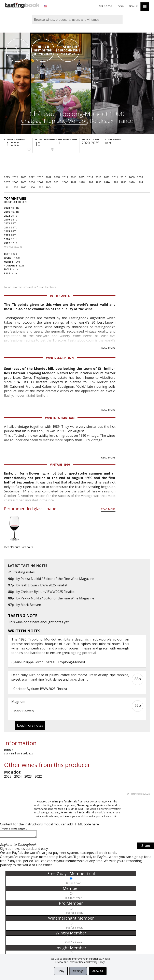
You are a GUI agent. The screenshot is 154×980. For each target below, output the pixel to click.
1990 (107, 182)
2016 (73, 177)
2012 (107, 177)
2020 (40, 177)
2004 (32, 182)
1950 (32, 187)
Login (120, 6)
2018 (57, 177)
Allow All (98, 971)
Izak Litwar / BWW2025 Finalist (44, 585)
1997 (90, 182)
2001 (57, 182)
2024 (15, 177)
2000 (65, 182)
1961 (7, 187)
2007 (7, 182)
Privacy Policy (97, 962)
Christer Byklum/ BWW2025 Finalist (48, 592)
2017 (65, 177)
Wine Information (60, 418)
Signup (133, 6)
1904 (48, 187)
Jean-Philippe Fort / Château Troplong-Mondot (49, 662)
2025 (7, 177)
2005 (24, 182)
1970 (132, 182)
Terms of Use (76, 962)
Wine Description (60, 358)
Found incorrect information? (30, 287)
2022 (32, 177)
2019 (48, 177)
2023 (24, 177)
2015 (82, 177)
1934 (40, 187)
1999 (73, 182)
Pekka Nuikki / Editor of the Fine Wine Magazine (57, 579)
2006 (15, 182)
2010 (123, 177)
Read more (108, 348)
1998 (82, 182)
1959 (15, 187)
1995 (98, 182)
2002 (48, 182)
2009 (132, 177)
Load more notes (30, 725)
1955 (24, 187)
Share (146, 847)
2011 (115, 177)
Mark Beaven (31, 605)
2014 (90, 177)
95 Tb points (60, 296)
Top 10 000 (105, 6)
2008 (140, 177)
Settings (78, 971)
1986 (123, 182)
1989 (115, 182)
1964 (140, 182)
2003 (40, 182)
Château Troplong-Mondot (54, 121)
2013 (98, 177)
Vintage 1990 (60, 464)
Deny (61, 971)
